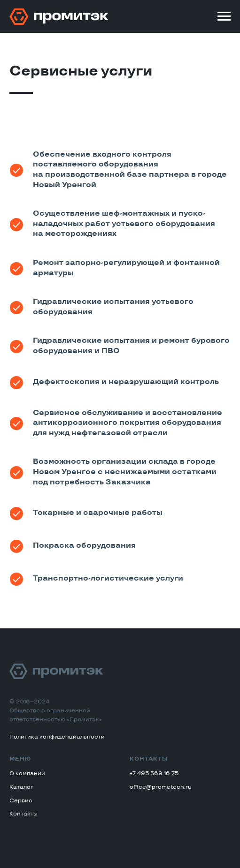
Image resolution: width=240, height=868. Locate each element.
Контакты (23, 814)
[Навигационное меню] (224, 16)
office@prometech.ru (161, 787)
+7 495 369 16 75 (154, 774)
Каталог (21, 787)
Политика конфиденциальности (57, 737)
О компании (27, 774)
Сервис (21, 801)
